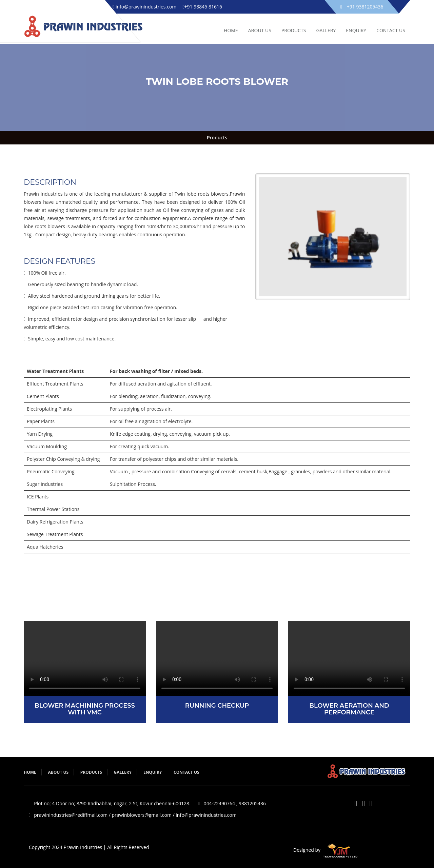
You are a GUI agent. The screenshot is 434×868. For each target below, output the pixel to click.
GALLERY (326, 30)
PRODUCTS (294, 30)
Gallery (123, 772)
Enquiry (153, 772)
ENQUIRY (356, 30)
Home (30, 772)
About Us (58, 772)
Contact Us (391, 30)
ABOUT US (260, 30)
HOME (231, 30)
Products (217, 137)
